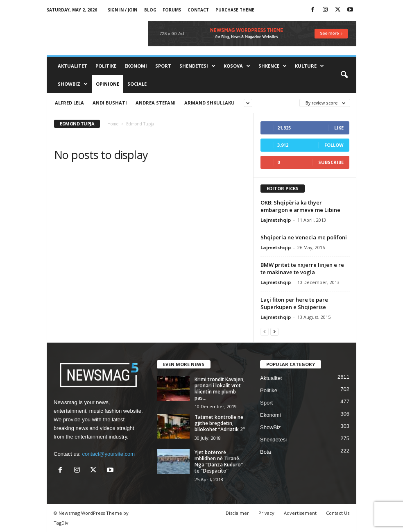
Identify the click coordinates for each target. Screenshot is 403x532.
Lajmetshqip (276, 220)
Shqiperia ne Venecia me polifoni (304, 237)
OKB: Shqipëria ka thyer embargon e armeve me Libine (300, 206)
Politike (106, 66)
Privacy (266, 513)
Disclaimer (237, 513)
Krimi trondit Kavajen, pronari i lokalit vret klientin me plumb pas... (220, 389)
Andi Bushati (110, 103)
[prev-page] (265, 331)
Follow (334, 145)
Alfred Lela (69, 103)
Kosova (237, 66)
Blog (150, 10)
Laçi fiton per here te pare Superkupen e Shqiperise (294, 303)
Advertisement (300, 513)
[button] (344, 75)
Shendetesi (197, 66)
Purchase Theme (235, 10)
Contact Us (338, 513)
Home (113, 124)
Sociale (137, 84)
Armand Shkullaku (209, 103)
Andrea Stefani (156, 103)
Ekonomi (136, 66)
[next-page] (274, 331)
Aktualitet (72, 66)
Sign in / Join (122, 10)
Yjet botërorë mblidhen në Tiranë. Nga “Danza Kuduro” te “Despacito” (219, 462)
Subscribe (331, 162)
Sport (163, 66)
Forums (172, 10)
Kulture (309, 66)
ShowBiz (73, 84)
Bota (266, 452)
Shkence (273, 66)
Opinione (108, 84)
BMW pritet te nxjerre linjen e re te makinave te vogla (302, 268)
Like (339, 128)
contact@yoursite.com (108, 454)
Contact (198, 10)
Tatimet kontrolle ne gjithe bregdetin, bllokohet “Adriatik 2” (220, 423)
